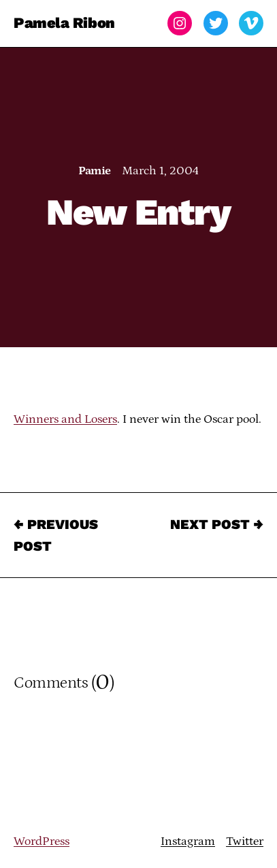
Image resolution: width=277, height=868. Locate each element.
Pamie (94, 171)
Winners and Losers (65, 419)
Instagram (188, 841)
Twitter (245, 841)
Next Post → (217, 524)
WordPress (42, 841)
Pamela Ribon (64, 23)
